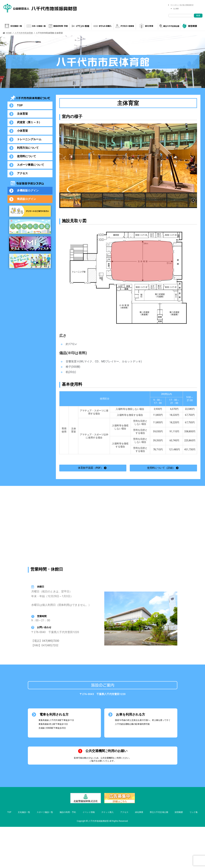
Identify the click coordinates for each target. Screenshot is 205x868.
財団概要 (179, 812)
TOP (9, 812)
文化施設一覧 (24, 812)
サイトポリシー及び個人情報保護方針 (182, 5)
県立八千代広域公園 (159, 812)
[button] (65, 158)
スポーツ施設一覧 (45, 812)
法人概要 (176, 9)
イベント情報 (89, 812)
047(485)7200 (51, 641)
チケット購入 (108, 812)
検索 (198, 15)
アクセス (124, 812)
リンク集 (194, 812)
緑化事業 (139, 812)
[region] (128, 166)
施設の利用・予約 (68, 812)
